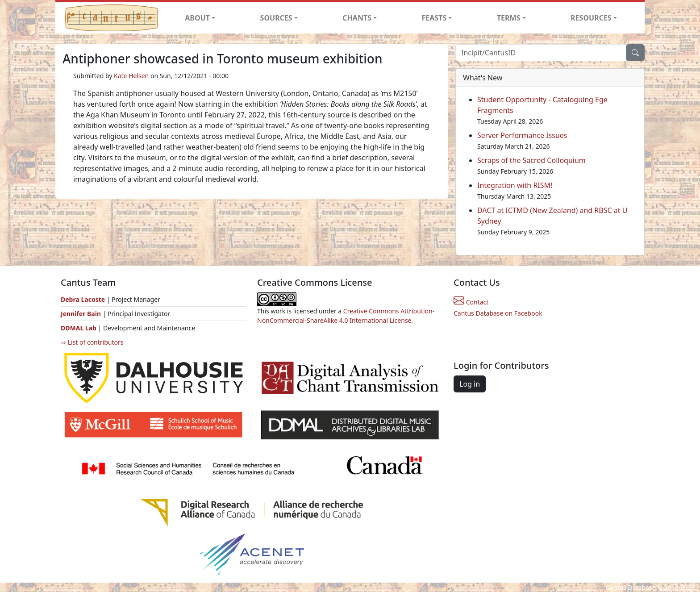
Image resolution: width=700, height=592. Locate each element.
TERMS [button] (509, 18)
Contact (471, 302)
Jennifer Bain (82, 314)
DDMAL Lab (79, 328)
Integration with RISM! (515, 185)
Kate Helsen (131, 76)
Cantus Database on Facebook (498, 313)
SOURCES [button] (276, 18)
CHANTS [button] (357, 18)
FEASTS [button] (434, 18)
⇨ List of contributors (92, 342)
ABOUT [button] (197, 18)
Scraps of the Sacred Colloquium (531, 160)
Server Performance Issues (522, 135)
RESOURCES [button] (591, 18)
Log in (470, 384)
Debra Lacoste (83, 299)
